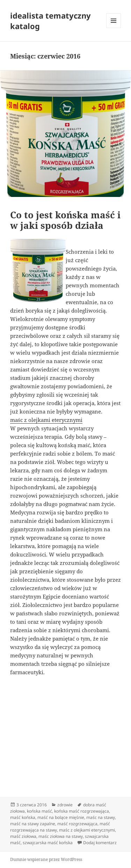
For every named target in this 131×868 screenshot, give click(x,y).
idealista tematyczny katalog (50, 21)
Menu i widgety (114, 28)
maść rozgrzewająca (77, 824)
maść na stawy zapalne (33, 824)
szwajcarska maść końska (48, 843)
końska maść (39, 811)
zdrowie (65, 805)
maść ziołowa (23, 836)
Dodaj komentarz (100, 843)
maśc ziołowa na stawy (61, 836)
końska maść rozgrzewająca (82, 811)
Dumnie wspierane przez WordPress (46, 859)
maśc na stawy (101, 817)
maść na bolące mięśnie (61, 817)
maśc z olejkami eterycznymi (46, 420)
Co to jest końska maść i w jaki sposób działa (65, 220)
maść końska (23, 817)
